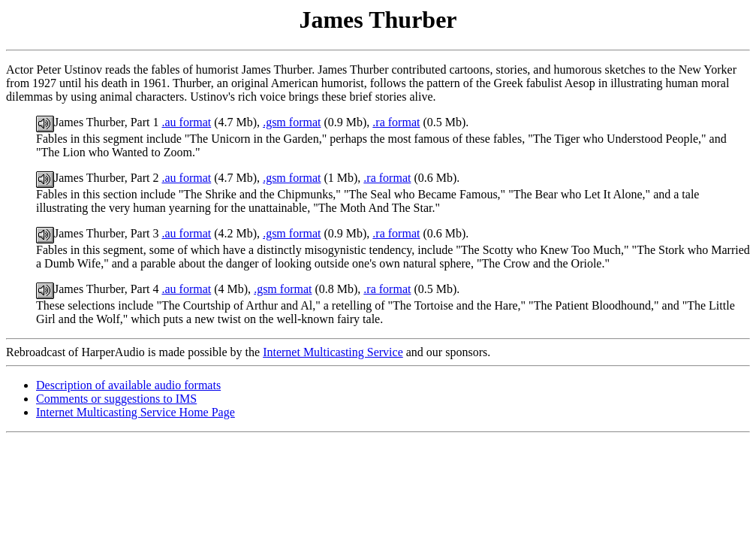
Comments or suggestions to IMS (116, 399)
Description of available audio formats (128, 385)
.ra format (396, 122)
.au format (186, 122)
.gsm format (292, 122)
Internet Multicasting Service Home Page (136, 412)
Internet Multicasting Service (333, 352)
